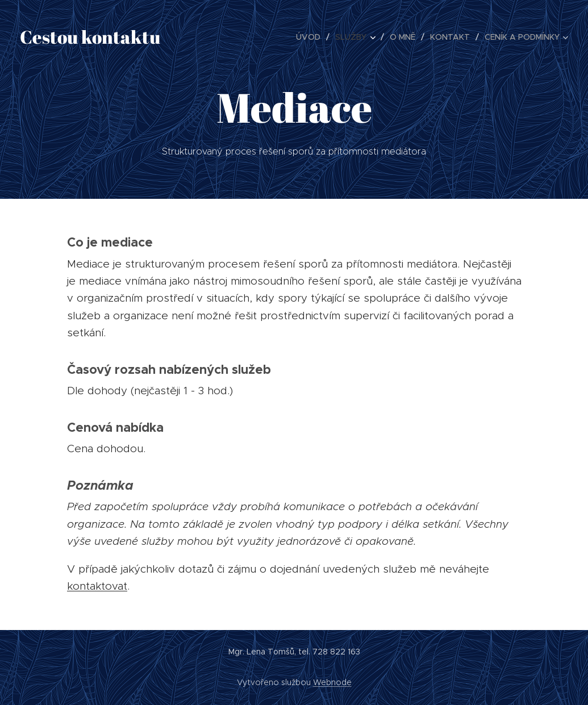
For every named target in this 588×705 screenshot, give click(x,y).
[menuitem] (311, 37)
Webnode (332, 682)
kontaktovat (97, 586)
